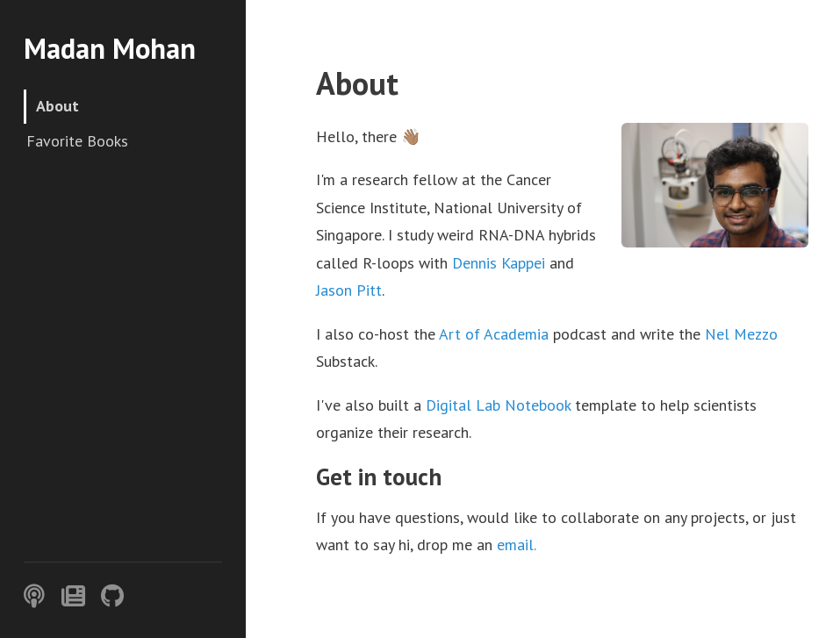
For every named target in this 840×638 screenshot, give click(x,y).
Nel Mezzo (741, 334)
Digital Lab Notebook (498, 405)
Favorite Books (77, 141)
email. (517, 545)
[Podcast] (34, 596)
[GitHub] (112, 596)
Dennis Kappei (499, 263)
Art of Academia (494, 334)
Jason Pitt (349, 290)
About (57, 106)
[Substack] (73, 596)
